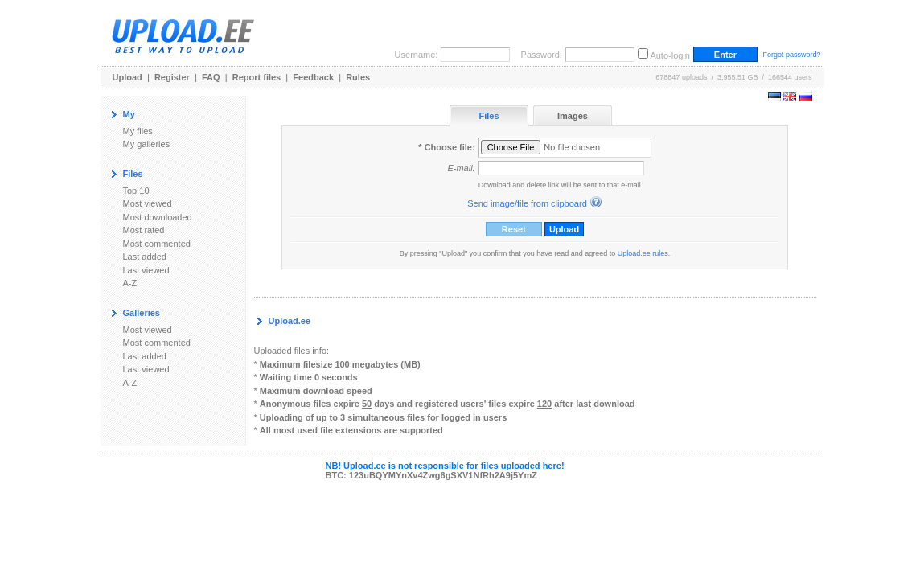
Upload (127, 77)
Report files (257, 77)
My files (138, 131)
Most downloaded (158, 217)
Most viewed (148, 203)
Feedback (313, 77)
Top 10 (136, 191)
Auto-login (670, 55)
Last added (145, 257)
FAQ (211, 77)
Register (172, 77)
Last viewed (146, 270)
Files (489, 116)
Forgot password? (791, 55)
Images (573, 116)
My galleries (147, 144)
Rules (358, 77)
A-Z (130, 283)
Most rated (144, 230)
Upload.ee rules (643, 253)
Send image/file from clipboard (527, 203)
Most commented (157, 244)
